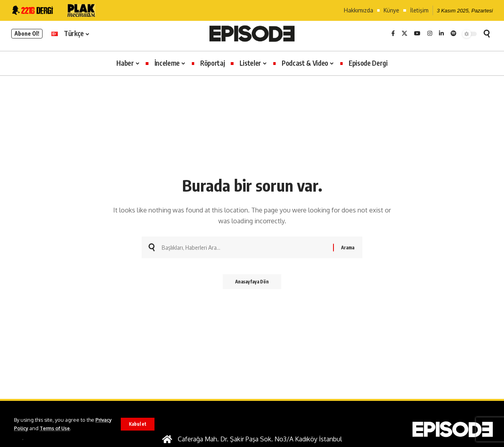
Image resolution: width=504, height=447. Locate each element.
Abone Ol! (27, 33)
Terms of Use (78, 428)
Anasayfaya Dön (252, 284)
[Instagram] (430, 34)
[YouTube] (417, 34)
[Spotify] (453, 34)
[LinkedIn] (441, 34)
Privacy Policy (32, 428)
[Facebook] (393, 34)
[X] (404, 34)
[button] (137, 424)
